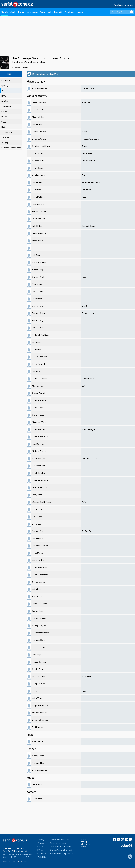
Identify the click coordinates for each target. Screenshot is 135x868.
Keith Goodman (39, 676)
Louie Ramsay (38, 219)
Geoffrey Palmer (39, 429)
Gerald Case (38, 669)
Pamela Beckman (40, 437)
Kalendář (59, 12)
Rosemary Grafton (40, 546)
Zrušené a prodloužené (61, 850)
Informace (6, 81)
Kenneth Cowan (39, 640)
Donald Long (38, 799)
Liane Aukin (37, 291)
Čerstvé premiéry (58, 843)
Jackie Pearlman (40, 357)
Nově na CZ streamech (61, 846)
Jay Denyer (37, 516)
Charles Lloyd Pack (41, 146)
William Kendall (39, 211)
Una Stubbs (37, 153)
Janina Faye (37, 306)
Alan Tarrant (38, 741)
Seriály (5, 12)
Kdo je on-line (86, 844)
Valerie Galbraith (40, 480)
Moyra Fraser (38, 240)
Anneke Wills (38, 161)
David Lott (37, 524)
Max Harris (37, 784)
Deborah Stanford (40, 720)
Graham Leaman (39, 618)
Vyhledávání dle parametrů (62, 853)
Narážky (5, 101)
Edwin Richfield (39, 102)
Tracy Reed (37, 495)
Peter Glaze (38, 408)
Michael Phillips (40, 487)
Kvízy (42, 12)
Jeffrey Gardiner (39, 378)
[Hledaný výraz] (122, 12)
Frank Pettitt (38, 553)
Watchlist (69, 12)
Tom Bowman (38, 444)
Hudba (50, 12)
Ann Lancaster (39, 175)
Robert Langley (39, 320)
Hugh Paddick (38, 197)
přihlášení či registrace (123, 5)
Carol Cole (37, 509)
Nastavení (84, 846)
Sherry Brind (38, 371)
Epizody (5, 86)
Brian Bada (37, 299)
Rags (34, 691)
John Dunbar (38, 538)
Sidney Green (38, 756)
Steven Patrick (39, 393)
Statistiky (5, 137)
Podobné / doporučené (11, 148)
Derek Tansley (39, 473)
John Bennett (38, 182)
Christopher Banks (40, 633)
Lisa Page (37, 654)
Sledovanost (7, 132)
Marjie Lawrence (39, 713)
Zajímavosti (6, 106)
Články (13, 12)
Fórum (21, 12)
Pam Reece (37, 596)
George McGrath (39, 684)
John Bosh (37, 124)
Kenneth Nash (39, 466)
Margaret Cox (38, 117)
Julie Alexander (39, 604)
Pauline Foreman (40, 262)
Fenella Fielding (39, 458)
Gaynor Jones (38, 582)
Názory (4, 117)
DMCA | (14, 857)
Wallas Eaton (38, 611)
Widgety (5, 143)
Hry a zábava (32, 12)
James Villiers (39, 560)
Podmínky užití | (9, 855)
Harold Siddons (39, 662)
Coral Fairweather (40, 575)
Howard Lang (38, 270)
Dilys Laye (37, 190)
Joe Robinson (38, 248)
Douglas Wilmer (39, 139)
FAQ (28, 857)
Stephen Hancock (40, 705)
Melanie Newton (39, 386)
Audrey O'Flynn (39, 625)
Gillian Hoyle (38, 415)
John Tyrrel (37, 698)
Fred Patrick (37, 727)
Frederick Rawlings (41, 335)
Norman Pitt (38, 531)
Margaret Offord (39, 422)
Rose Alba (37, 342)
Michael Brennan (40, 451)
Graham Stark (38, 277)
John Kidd (37, 589)
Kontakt (21, 857)
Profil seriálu (16, 68)
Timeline (79, 12)
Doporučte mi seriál (59, 839)
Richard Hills (38, 763)
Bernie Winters (39, 132)
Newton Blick (38, 204)
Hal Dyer (36, 255)
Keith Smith (37, 168)
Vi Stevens (37, 284)
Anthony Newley (40, 88)
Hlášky (4, 96)
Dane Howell (38, 349)
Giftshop (84, 842)
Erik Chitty (37, 226)
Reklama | (7, 857)
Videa (4, 122)
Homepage (85, 839)
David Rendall (39, 364)
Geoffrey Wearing (40, 567)
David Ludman (38, 647)
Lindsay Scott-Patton (42, 502)
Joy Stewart (38, 110)
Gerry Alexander (39, 400)
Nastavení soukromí (24, 855)
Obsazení (5, 91)
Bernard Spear (39, 313)
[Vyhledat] (132, 12)
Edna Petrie (37, 328)
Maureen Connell (40, 233)
